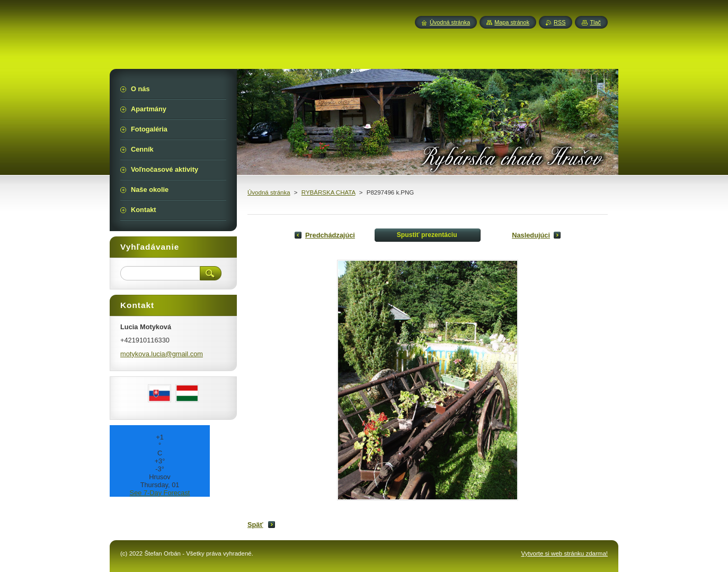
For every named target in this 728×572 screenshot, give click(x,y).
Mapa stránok (512, 22)
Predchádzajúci (330, 235)
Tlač (595, 22)
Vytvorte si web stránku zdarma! (565, 553)
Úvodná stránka (269, 192)
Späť (255, 525)
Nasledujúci (531, 235)
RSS (560, 22)
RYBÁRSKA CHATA (329, 192)
